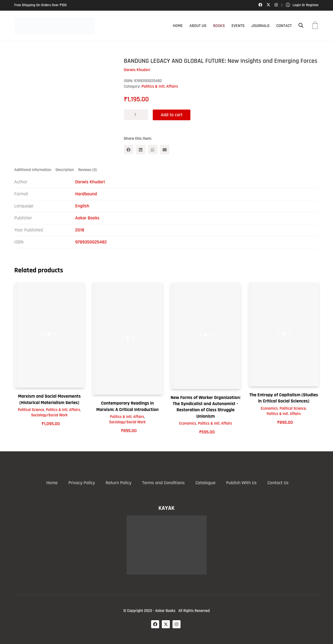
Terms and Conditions (163, 483)
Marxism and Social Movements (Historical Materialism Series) (49, 399)
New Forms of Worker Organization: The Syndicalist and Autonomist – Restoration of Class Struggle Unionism (206, 407)
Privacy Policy (82, 483)
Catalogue (205, 483)
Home (52, 483)
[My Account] (302, 5)
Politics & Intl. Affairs (160, 86)
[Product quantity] (136, 115)
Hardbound (86, 194)
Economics (187, 423)
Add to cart (172, 115)
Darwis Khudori (90, 182)
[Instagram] (177, 624)
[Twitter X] (166, 624)
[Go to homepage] (54, 26)
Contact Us (278, 483)
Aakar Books (87, 218)
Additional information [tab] (33, 170)
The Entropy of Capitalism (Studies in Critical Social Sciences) (284, 398)
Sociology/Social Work (49, 415)
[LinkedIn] (141, 150)
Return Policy (119, 483)
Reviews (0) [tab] (88, 170)
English (82, 206)
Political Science (31, 410)
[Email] (165, 150)
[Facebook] (129, 150)
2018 (80, 230)
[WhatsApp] (153, 150)
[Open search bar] (301, 26)
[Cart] (315, 26)
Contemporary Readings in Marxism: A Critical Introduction (128, 406)
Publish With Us (241, 483)
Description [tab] (65, 170)
